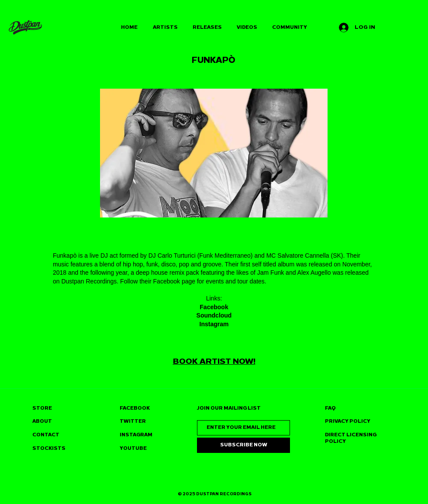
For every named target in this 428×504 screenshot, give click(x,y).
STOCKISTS (49, 448)
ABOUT (42, 421)
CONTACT (46, 435)
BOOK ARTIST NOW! (214, 361)
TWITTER (133, 421)
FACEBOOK (135, 408)
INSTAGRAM (136, 435)
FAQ (330, 408)
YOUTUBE (133, 448)
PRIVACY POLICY (348, 421)
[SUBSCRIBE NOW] (243, 445)
